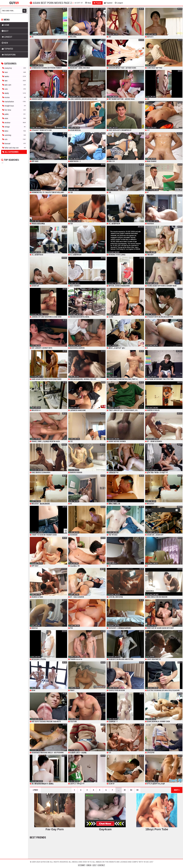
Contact (101, 865)
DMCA (89, 865)
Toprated (7, 49)
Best (5, 31)
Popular (97, 3)
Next (177, 790)
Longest (119, 3)
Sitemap (82, 865)
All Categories (10, 152)
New (88, 3)
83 (137, 790)
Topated (108, 3)
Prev (35, 790)
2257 (94, 865)
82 (131, 790)
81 (125, 790)
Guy (14, 3)
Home (6, 25)
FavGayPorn (9, 55)
